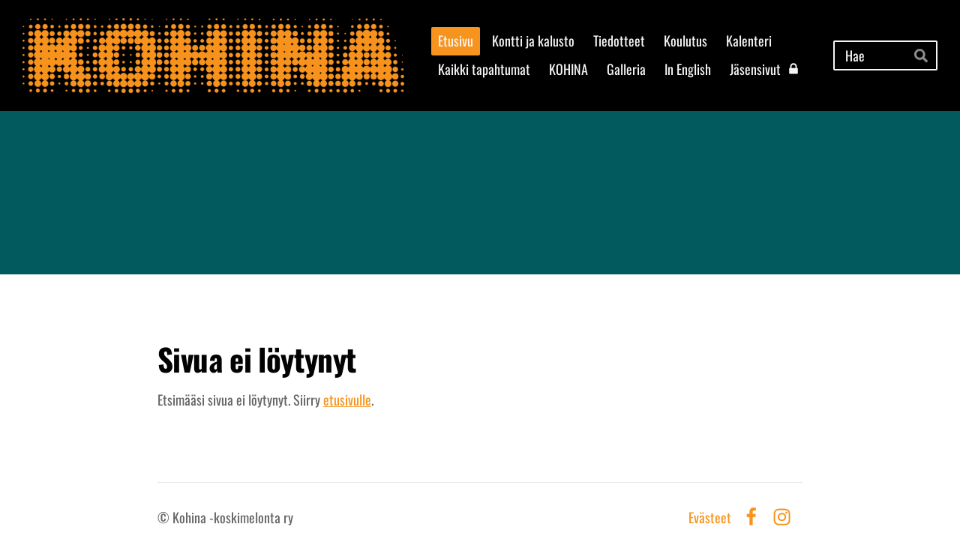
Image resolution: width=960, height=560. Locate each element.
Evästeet (710, 517)
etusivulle (347, 400)
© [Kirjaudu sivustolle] (165, 517)
